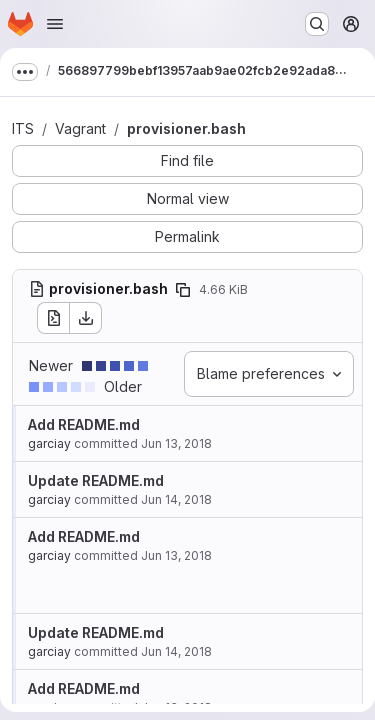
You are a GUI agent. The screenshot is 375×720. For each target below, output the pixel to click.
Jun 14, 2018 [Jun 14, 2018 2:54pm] (176, 651)
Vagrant (80, 128)
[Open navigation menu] (55, 24)
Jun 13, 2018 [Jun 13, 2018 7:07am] (176, 443)
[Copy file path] (183, 290)
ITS (23, 128)
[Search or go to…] (317, 24)
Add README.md (84, 424)
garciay (49, 443)
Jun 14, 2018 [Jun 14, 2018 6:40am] (176, 499)
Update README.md (96, 480)
